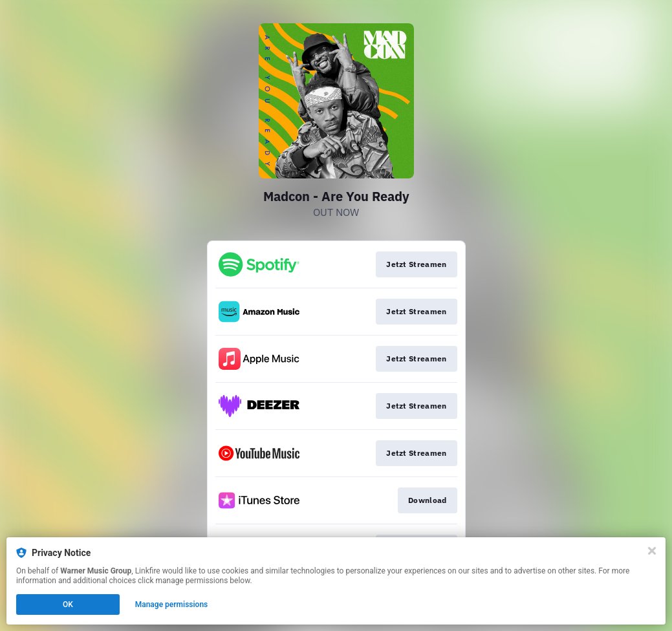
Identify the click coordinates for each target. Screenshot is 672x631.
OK (68, 604)
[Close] (652, 551)
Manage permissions (172, 604)
